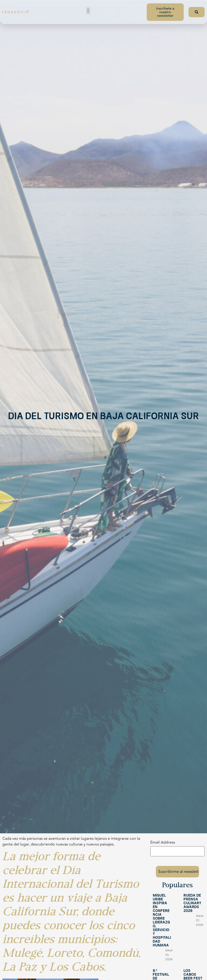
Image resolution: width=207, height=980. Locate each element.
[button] (88, 11)
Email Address (163, 842)
